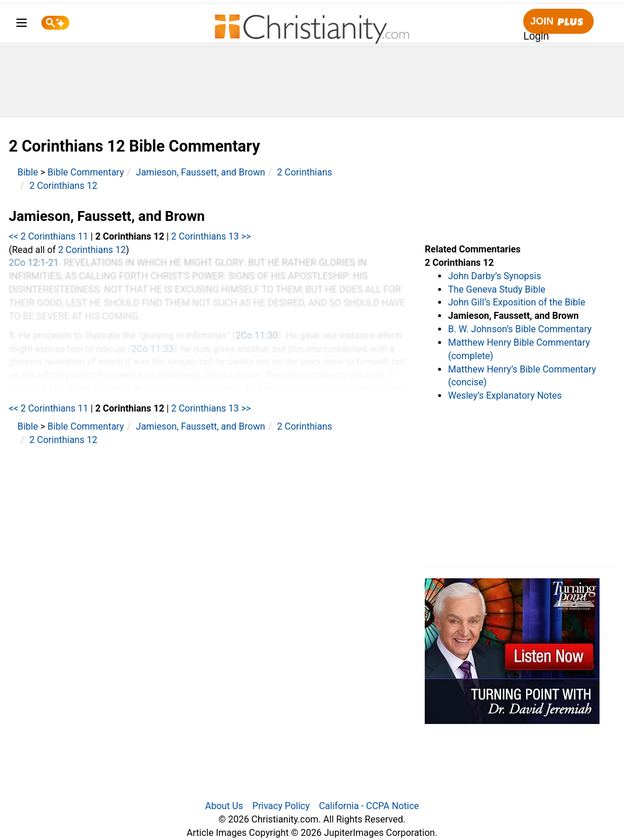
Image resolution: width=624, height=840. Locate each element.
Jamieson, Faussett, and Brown (200, 172)
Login (536, 36)
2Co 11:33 (152, 349)
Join (558, 22)
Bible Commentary (86, 172)
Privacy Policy (281, 806)
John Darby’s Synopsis (495, 276)
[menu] (22, 25)
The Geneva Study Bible (497, 289)
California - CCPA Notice (369, 806)
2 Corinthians (305, 172)
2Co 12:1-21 (34, 263)
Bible (28, 172)
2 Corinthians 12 (64, 186)
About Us (224, 806)
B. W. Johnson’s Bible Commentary (520, 329)
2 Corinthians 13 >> (211, 236)
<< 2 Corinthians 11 (49, 236)
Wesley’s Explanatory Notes (505, 396)
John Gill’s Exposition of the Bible (517, 302)
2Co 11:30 (256, 335)
